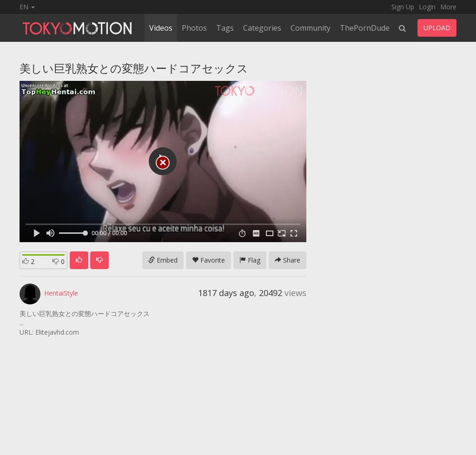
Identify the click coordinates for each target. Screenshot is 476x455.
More (448, 7)
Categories (262, 28)
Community (311, 28)
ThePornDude (365, 28)
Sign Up (403, 7)
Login (427, 7)
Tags (225, 28)
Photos (194, 28)
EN (27, 7)
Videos (161, 28)
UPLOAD (437, 28)
